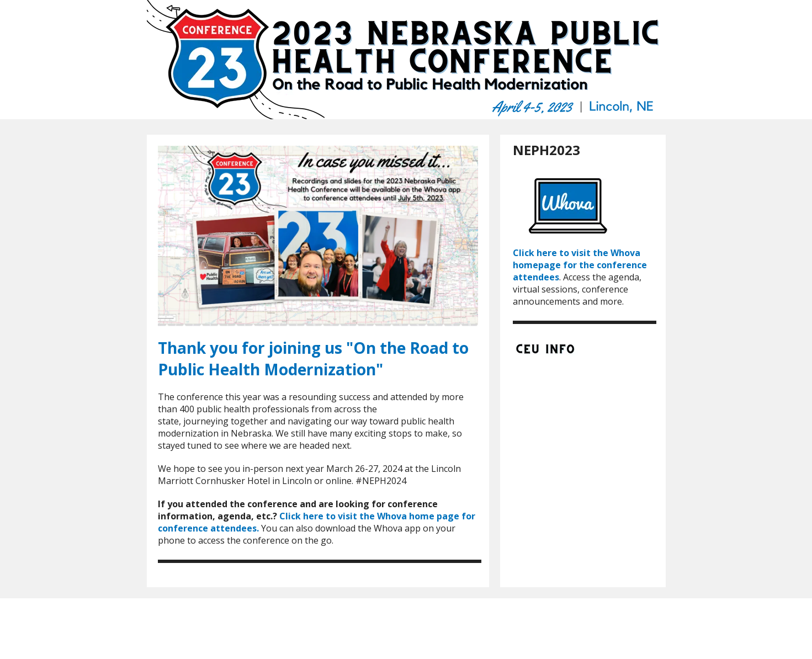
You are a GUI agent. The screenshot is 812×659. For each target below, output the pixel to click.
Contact (477, 614)
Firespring (424, 632)
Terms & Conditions (466, 623)
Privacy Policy (402, 623)
